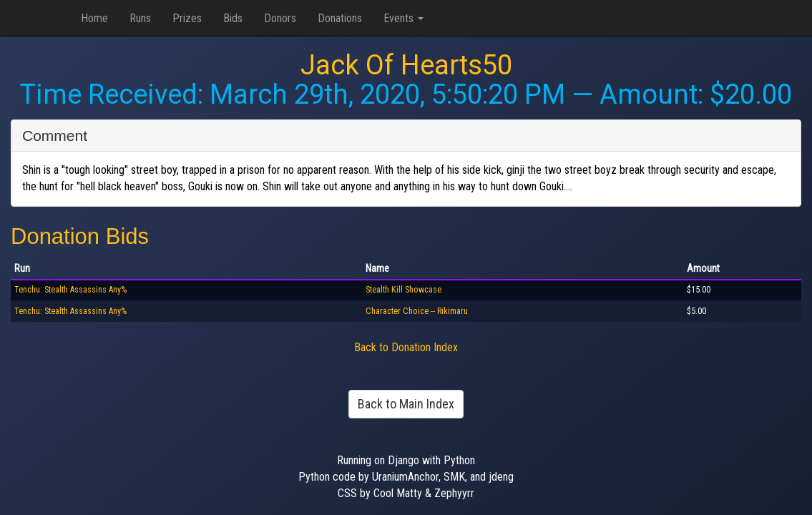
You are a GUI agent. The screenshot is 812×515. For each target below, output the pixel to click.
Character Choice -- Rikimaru (417, 311)
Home (94, 18)
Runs (140, 18)
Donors (280, 18)
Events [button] (403, 18)
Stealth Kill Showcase (403, 290)
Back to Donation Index (406, 347)
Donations (340, 18)
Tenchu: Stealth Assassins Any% (70, 290)
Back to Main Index (406, 404)
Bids (233, 18)
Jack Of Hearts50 (406, 65)
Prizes (187, 18)
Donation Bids (80, 236)
